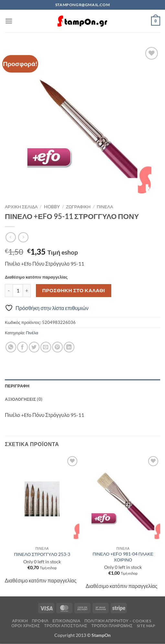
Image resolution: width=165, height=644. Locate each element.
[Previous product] (23, 237)
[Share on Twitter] (34, 347)
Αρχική (20, 621)
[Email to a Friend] (46, 347)
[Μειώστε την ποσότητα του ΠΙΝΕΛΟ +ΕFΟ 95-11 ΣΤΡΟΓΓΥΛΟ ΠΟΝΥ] (9, 291)
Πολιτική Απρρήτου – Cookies (118, 621)
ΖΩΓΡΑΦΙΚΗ (78, 207)
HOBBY (52, 207)
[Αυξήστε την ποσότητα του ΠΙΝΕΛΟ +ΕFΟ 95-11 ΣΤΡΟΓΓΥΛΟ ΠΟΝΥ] (27, 291)
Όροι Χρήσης (26, 626)
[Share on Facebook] (22, 347)
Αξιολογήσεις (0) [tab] (24, 399)
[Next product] (11, 237)
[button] (9, 21)
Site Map (146, 626)
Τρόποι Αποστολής (66, 626)
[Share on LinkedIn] (69, 347)
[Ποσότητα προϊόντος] (18, 291)
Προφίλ (40, 621)
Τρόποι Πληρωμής (112, 626)
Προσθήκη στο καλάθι (74, 290)
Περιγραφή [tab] (17, 386)
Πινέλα (105, 207)
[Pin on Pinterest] (57, 347)
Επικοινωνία (66, 621)
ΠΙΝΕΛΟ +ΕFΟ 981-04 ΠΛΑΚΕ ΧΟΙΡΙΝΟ (123, 557)
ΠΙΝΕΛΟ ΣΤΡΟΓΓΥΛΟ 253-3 (42, 554)
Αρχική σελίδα (21, 207)
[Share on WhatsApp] (11, 347)
